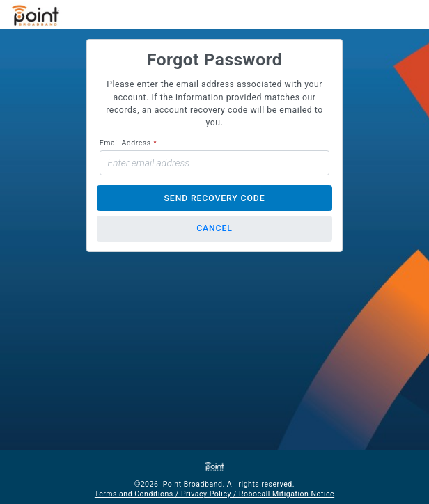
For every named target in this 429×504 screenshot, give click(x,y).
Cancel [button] (214, 228)
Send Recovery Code (215, 198)
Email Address (125, 143)
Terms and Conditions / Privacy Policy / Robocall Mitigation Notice (214, 494)
